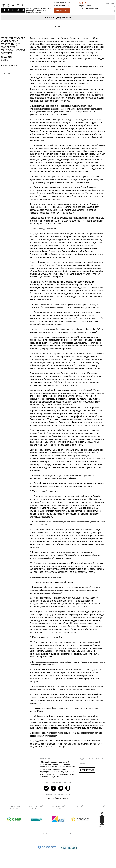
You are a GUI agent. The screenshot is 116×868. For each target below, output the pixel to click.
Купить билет (62, 10)
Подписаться (87, 770)
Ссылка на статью (9, 66)
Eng (113, 3)
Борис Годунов (85, 6)
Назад (7, 74)
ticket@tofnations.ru (62, 6)
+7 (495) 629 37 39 (65, 3)
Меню (58, 27)
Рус (108, 3)
